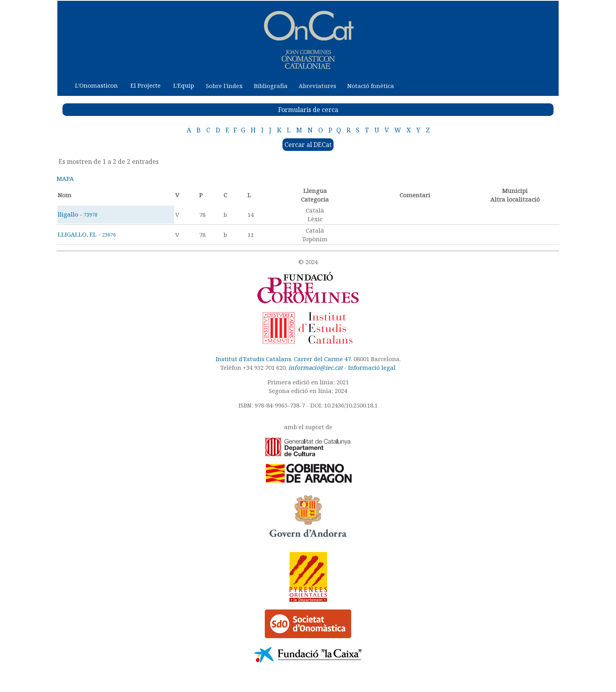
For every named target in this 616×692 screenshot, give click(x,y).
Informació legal (372, 367)
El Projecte (146, 85)
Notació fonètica (371, 86)
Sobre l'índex (224, 86)
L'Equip (184, 85)
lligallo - (78, 214)
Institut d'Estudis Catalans (253, 359)
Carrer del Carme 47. (323, 359)
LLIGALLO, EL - (87, 234)
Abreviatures (317, 86)
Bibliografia (271, 86)
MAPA (65, 178)
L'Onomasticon (96, 85)
